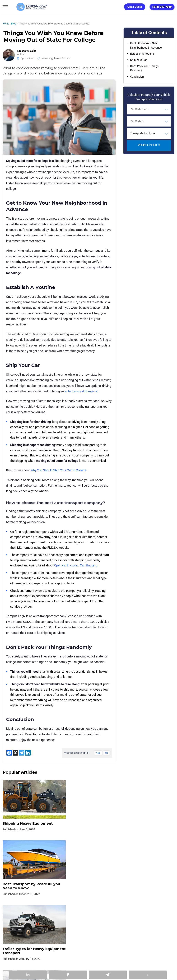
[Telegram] (22, 753)
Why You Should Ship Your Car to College (58, 470)
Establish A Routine (142, 54)
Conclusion (137, 77)
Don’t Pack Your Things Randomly (144, 68)
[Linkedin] (28, 753)
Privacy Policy (44, 925)
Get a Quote (135, 7)
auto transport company (81, 391)
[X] (15, 753)
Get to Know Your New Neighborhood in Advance (146, 45)
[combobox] (149, 109)
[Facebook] (9, 753)
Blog (14, 24)
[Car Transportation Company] (8, 941)
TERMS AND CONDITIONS (73, 925)
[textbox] (149, 133)
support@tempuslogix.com (40, 961)
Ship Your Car (138, 60)
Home (6, 24)
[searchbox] (146, 109)
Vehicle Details (149, 145)
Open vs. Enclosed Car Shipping (76, 565)
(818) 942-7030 (162, 7)
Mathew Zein (27, 51)
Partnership (101, 925)
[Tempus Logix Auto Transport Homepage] (26, 7)
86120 (41, 965)
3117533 (21, 965)
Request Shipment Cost (142, 925)
